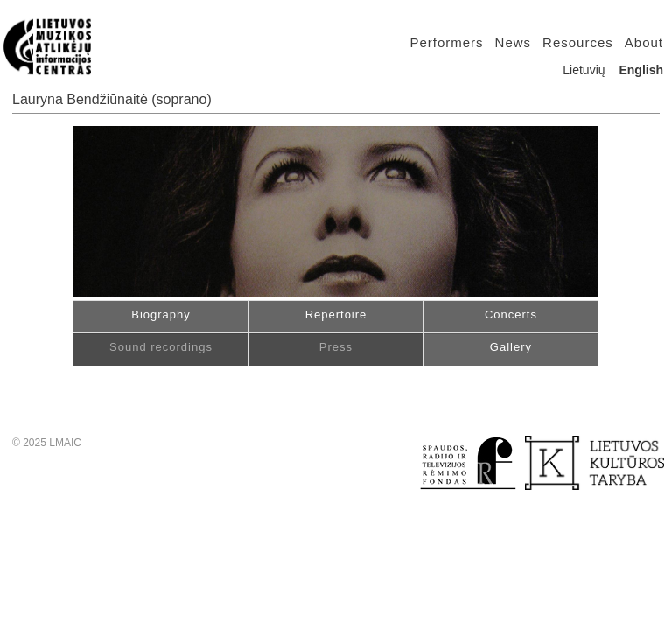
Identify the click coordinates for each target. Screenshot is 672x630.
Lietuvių (584, 70)
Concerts (511, 315)
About (644, 42)
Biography (161, 315)
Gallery (511, 347)
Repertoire (336, 315)
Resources (578, 42)
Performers (446, 42)
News (514, 42)
